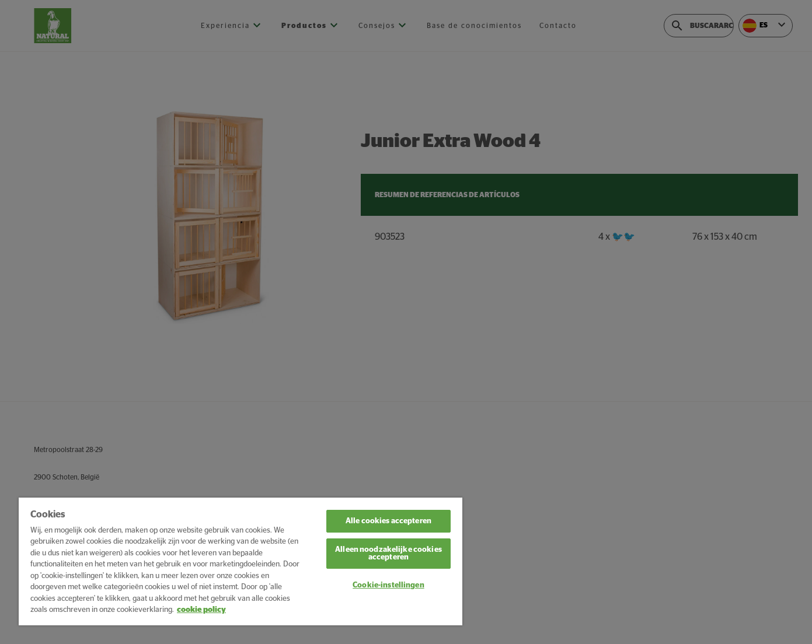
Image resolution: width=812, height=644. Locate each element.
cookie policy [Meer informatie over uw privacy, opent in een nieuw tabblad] (201, 610)
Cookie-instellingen (388, 585)
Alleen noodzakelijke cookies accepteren (388, 554)
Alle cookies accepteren (388, 521)
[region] (241, 561)
